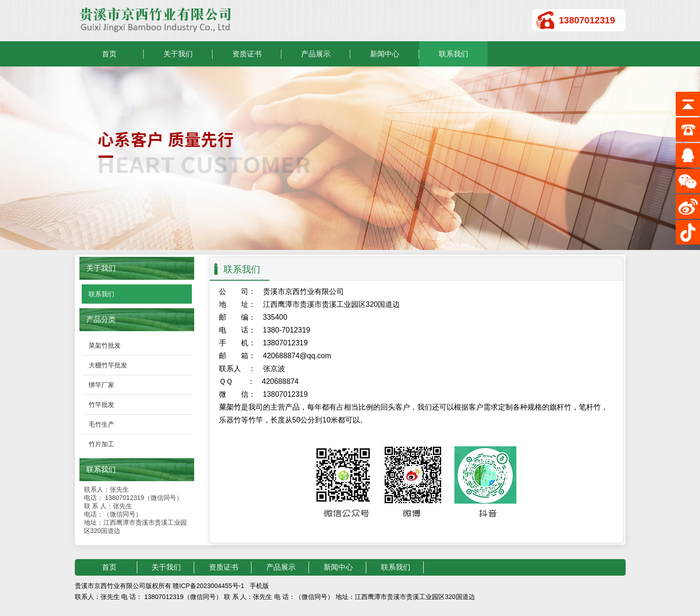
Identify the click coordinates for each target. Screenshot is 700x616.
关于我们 (178, 54)
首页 (109, 54)
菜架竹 (230, 407)
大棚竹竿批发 (108, 365)
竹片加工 (101, 444)
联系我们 (454, 54)
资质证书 (247, 54)
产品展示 (316, 54)
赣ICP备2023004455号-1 (208, 586)
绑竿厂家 (101, 385)
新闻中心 (385, 54)
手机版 (259, 586)
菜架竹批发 (105, 345)
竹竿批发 (101, 405)
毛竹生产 (101, 424)
